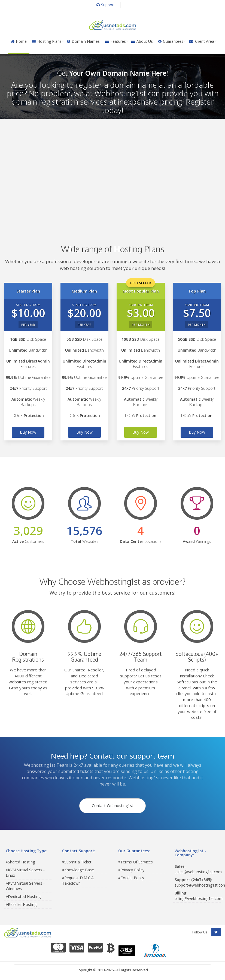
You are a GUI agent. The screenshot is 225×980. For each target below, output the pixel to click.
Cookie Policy (131, 879)
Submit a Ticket (77, 864)
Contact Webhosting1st (112, 806)
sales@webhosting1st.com (198, 870)
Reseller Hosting (21, 906)
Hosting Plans (47, 41)
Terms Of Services (136, 864)
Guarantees (171, 41)
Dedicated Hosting (23, 898)
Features (115, 41)
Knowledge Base (78, 871)
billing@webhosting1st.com (199, 897)
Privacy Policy (131, 871)
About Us (142, 41)
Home (19, 41)
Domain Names (83, 41)
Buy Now (28, 432)
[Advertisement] (112, 174)
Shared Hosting (20, 864)
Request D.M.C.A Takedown (78, 882)
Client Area (201, 41)
